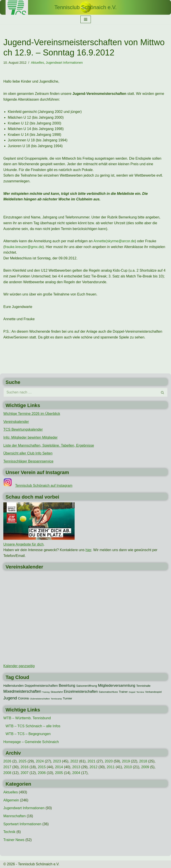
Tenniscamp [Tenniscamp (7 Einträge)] (56, 699)
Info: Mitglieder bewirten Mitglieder (31, 437)
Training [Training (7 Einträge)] (46, 692)
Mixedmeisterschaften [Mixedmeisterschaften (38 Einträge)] (22, 691)
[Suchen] (80, 392)
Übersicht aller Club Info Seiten (28, 453)
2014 (59, 767)
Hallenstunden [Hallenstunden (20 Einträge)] (13, 686)
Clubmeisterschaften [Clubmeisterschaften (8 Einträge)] (40, 699)
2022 (74, 761)
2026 (7, 761)
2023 (57, 761)
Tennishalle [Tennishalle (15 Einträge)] (143, 686)
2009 (145, 767)
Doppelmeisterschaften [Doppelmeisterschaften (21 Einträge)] (41, 686)
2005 (59, 773)
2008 (7, 773)
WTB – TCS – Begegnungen (28, 734)
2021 (92, 761)
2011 (111, 767)
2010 (128, 767)
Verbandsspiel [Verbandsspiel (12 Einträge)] (153, 692)
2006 (42, 773)
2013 (76, 767)
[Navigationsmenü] (86, 19)
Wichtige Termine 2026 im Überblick (32, 414)
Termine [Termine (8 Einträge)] (140, 692)
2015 (42, 767)
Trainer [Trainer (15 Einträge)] (123, 692)
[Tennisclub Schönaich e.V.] (85, 7)
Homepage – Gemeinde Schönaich (31, 742)
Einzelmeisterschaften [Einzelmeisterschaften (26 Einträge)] (81, 692)
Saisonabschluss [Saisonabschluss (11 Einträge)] (108, 692)
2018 (143, 761)
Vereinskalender (16, 422)
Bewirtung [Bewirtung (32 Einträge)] (67, 686)
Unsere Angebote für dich (23, 544)
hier (88, 550)
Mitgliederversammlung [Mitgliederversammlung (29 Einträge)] (117, 685)
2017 (7, 767)
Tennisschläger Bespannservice (28, 461)
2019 (126, 761)
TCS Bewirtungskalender (23, 429)
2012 (94, 767)
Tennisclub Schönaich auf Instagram (44, 486)
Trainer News (14, 840)
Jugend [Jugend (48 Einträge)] (10, 698)
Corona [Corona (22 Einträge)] (23, 698)
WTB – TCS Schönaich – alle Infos (33, 726)
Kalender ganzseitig (19, 666)
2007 (24, 773)
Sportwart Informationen (22, 824)
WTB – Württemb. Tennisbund (27, 718)
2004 (76, 773)
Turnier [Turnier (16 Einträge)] (68, 698)
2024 (40, 761)
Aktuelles (37, 63)
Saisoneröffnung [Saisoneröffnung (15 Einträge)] (87, 686)
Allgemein (11, 800)
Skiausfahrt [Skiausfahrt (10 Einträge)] (57, 692)
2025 (22, 761)
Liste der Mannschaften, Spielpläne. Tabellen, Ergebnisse (49, 445)
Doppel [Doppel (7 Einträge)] (132, 692)
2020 (109, 761)
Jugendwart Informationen (64, 63)
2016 (24, 767)
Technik (9, 832)
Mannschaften (15, 816)
